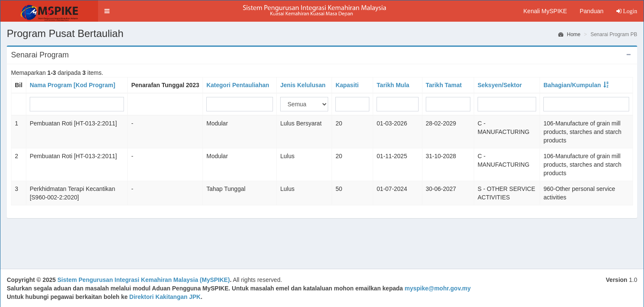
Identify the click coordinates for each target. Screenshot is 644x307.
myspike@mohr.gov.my (438, 288)
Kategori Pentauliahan (238, 85)
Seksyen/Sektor (500, 85)
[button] (107, 11)
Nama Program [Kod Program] (72, 85)
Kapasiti (347, 85)
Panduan (591, 11)
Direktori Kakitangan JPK (165, 297)
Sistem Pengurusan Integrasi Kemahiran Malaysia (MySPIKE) (143, 280)
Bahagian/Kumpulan (572, 85)
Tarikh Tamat (444, 85)
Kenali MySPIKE (545, 11)
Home (569, 34)
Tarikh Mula (393, 85)
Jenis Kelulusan (303, 85)
